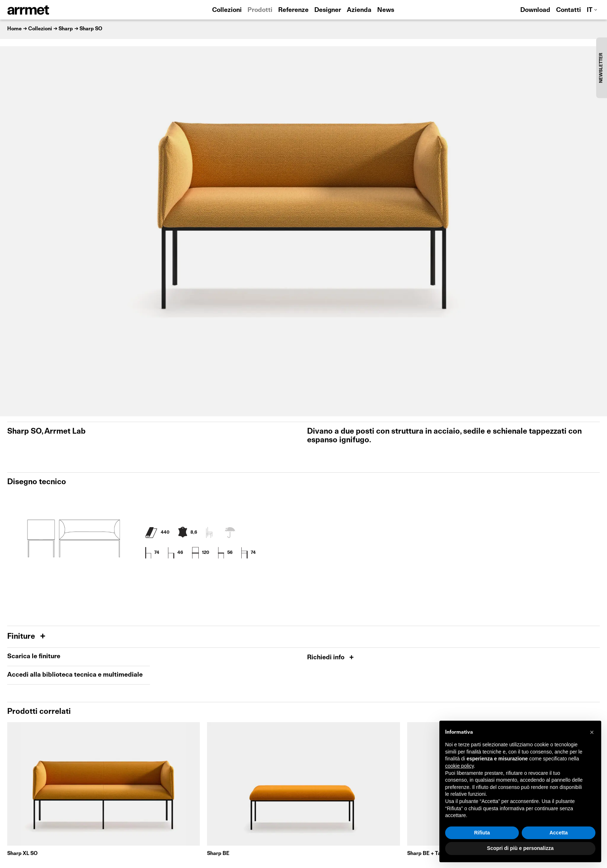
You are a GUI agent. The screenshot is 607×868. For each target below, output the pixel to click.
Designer (328, 10)
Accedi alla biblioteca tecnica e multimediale (75, 675)
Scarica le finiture (34, 657)
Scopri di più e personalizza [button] (520, 848)
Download (535, 10)
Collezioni (227, 10)
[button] (592, 732)
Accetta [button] (559, 833)
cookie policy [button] (459, 766)
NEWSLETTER (601, 68)
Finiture (22, 637)
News (386, 10)
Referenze (293, 10)
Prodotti (260, 10)
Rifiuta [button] (482, 833)
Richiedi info (326, 658)
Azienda (359, 10)
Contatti (569, 10)
